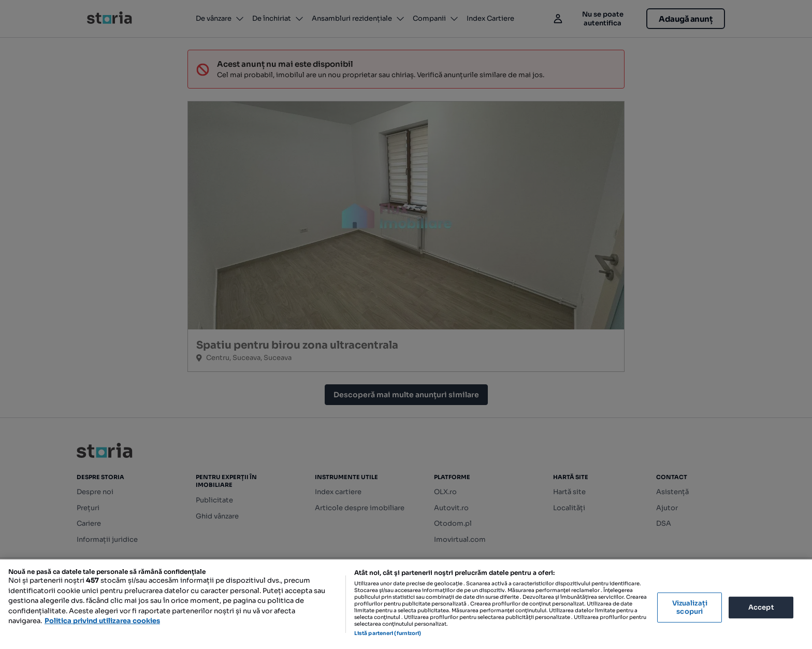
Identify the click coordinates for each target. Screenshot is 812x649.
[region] (406, 604)
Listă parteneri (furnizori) (388, 633)
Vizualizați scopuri (690, 607)
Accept (761, 607)
